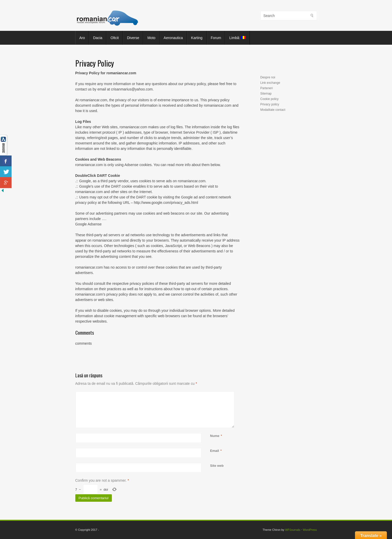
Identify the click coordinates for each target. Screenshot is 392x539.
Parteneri (267, 88)
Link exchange (270, 83)
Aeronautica (173, 38)
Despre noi (268, 77)
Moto (151, 38)
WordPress (310, 530)
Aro (82, 38)
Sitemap (266, 94)
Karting (197, 38)
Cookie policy (270, 99)
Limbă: (238, 38)
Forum (216, 38)
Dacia (98, 38)
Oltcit (115, 38)
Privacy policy (270, 104)
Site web (217, 466)
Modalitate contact (273, 110)
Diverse (133, 38)
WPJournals (293, 530)
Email (215, 451)
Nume (215, 436)
